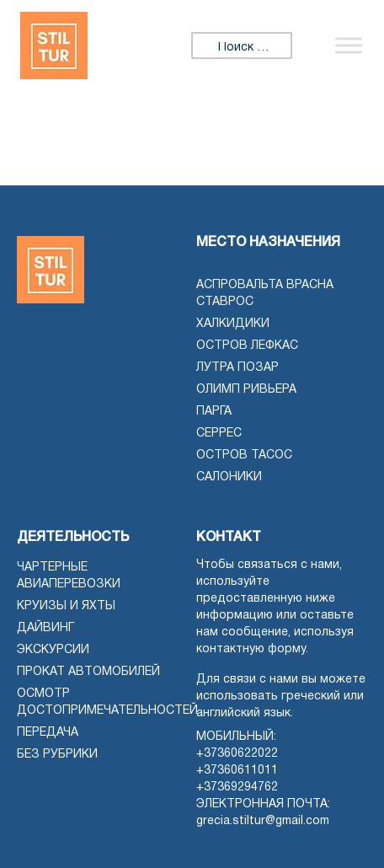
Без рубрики (57, 755)
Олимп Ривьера (246, 390)
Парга (214, 412)
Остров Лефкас (247, 346)
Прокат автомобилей (88, 672)
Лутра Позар (237, 368)
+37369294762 (237, 788)
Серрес (219, 434)
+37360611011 (237, 771)
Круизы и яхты (66, 606)
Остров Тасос (244, 455)
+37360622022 (237, 754)
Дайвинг (45, 628)
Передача (48, 733)
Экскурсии (53, 650)
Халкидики (233, 324)
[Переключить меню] (349, 45)
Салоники (229, 477)
